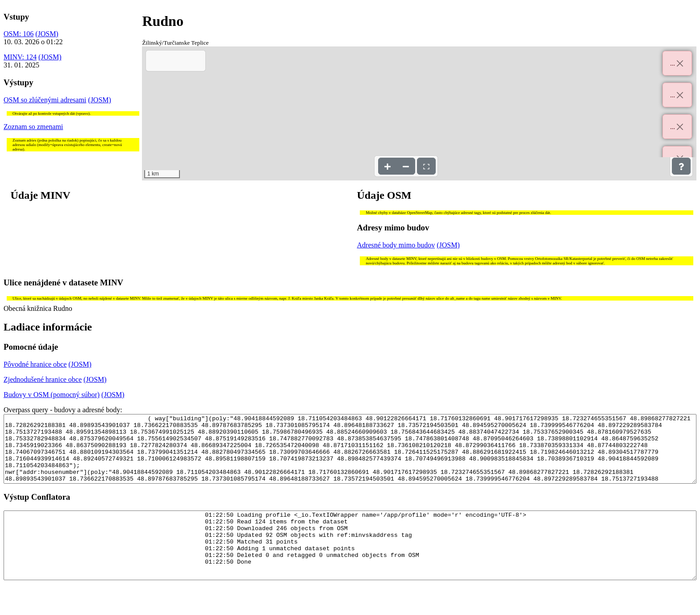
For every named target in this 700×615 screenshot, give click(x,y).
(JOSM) (47, 34)
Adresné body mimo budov (396, 245)
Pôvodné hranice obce (35, 364)
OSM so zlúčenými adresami (45, 100)
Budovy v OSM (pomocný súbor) (52, 395)
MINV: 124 (20, 57)
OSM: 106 (19, 34)
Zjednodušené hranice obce (43, 379)
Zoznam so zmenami (33, 127)
